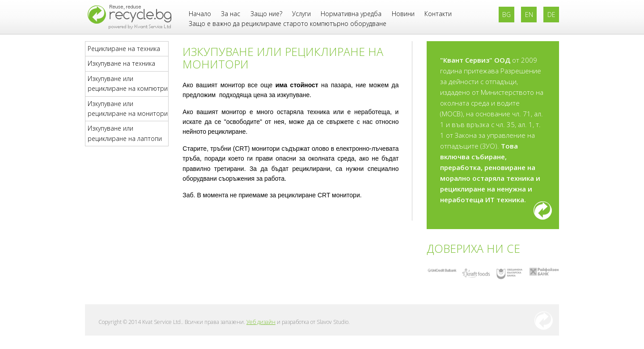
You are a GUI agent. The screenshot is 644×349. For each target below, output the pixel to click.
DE (551, 15)
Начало (200, 14)
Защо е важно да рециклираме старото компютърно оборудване (288, 23)
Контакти (438, 14)
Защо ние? (266, 14)
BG (506, 15)
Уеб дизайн (261, 322)
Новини (403, 14)
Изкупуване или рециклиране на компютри (128, 83)
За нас (231, 14)
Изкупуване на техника (121, 63)
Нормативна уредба (351, 14)
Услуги (301, 14)
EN (529, 15)
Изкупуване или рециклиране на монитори (128, 109)
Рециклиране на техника (124, 49)
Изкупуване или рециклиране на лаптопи (125, 133)
